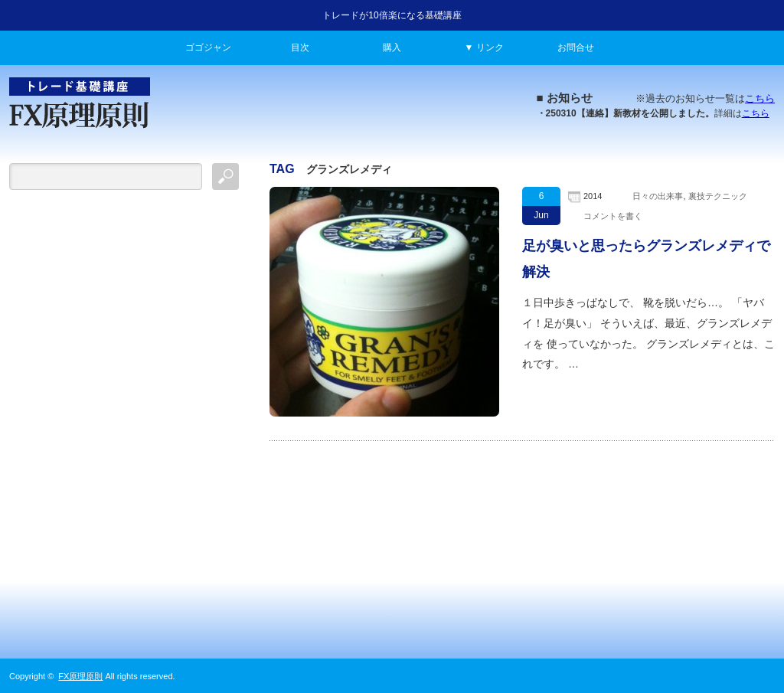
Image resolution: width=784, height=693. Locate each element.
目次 (300, 47)
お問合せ (576, 47)
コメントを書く (613, 216)
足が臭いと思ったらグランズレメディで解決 (646, 259)
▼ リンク (483, 47)
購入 (392, 47)
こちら (760, 98)
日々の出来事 (658, 196)
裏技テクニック (718, 196)
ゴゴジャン (208, 47)
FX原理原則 (80, 676)
